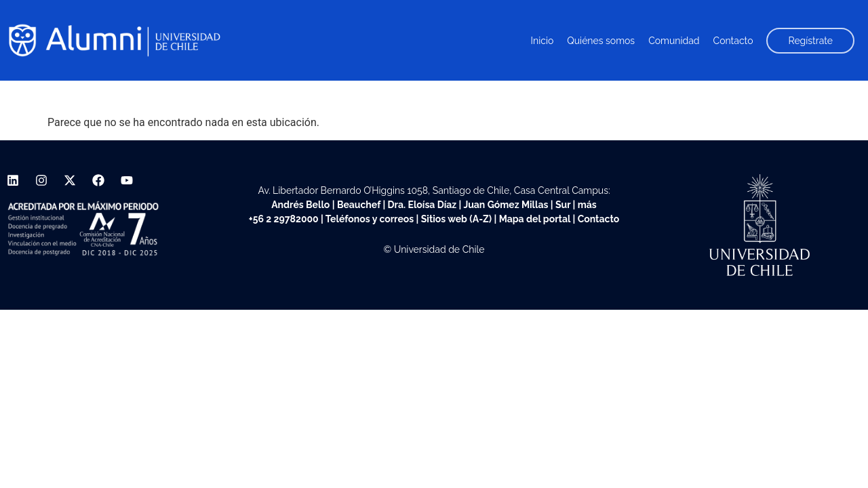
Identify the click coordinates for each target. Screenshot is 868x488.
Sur (563, 205)
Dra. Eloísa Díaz (422, 205)
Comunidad (674, 41)
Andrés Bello (300, 205)
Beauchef (359, 205)
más (587, 205)
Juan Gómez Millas (506, 205)
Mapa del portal (535, 219)
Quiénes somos (601, 41)
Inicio (542, 41)
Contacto (733, 41)
